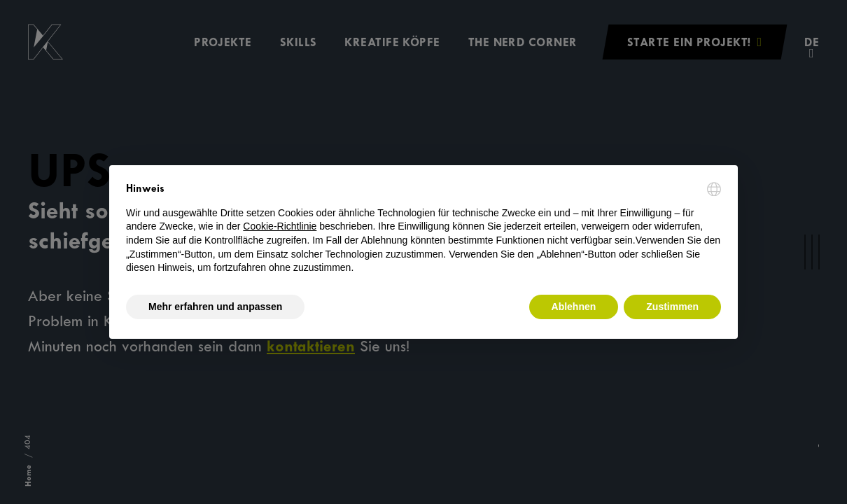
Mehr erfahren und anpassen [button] (215, 307)
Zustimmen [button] (672, 307)
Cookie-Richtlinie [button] (280, 226)
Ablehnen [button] (574, 307)
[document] (423, 229)
